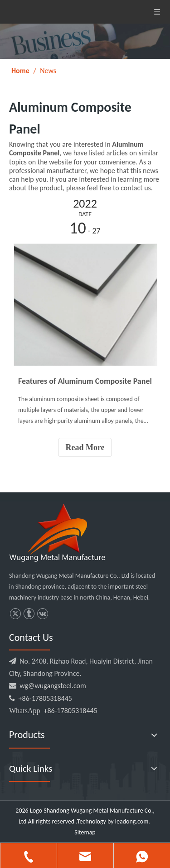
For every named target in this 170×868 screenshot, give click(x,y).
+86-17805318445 (41, 698)
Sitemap (85, 832)
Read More (85, 447)
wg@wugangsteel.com (53, 686)
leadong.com (132, 821)
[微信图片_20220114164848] (85, 41)
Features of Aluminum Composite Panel (85, 381)
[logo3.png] (57, 533)
